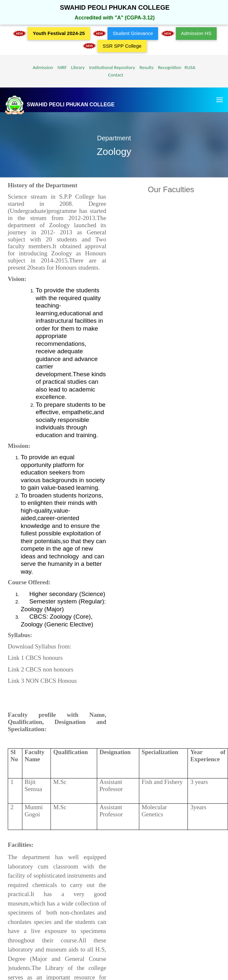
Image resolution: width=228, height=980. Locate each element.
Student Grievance (133, 33)
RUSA (189, 67)
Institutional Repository (110, 67)
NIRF (60, 67)
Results (145, 67)
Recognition (168, 67)
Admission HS (196, 33)
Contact (114, 75)
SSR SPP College (122, 46)
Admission (43, 67)
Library (76, 67)
